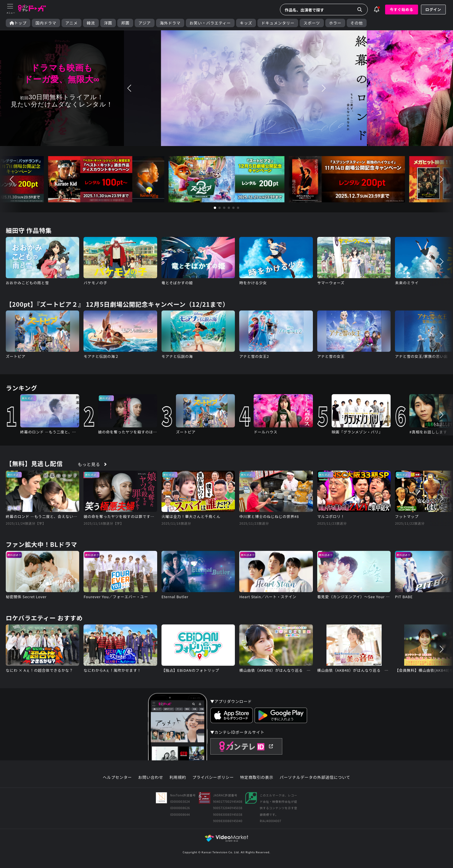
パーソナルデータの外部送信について (315, 777)
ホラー (335, 23)
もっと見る (89, 464)
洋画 (108, 23)
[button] (129, 88)
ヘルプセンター (117, 777)
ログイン (433, 9)
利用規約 (178, 777)
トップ (18, 23)
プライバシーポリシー (213, 777)
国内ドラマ (46, 23)
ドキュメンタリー (278, 23)
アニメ (72, 23)
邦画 (125, 23)
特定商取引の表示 (257, 777)
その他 (357, 23)
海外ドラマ (170, 23)
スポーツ (312, 23)
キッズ (246, 23)
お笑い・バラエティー (210, 23)
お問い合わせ (151, 777)
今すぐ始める (402, 9)
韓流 (91, 23)
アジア (145, 23)
